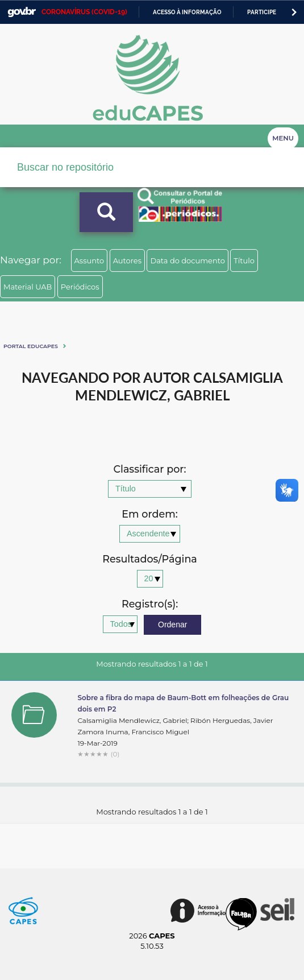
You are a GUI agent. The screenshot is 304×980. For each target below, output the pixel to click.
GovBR (22, 12)
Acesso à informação (187, 12)
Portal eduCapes (31, 346)
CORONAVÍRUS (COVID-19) (84, 12)
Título (244, 260)
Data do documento (188, 260)
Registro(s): (150, 604)
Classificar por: (149, 470)
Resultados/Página (150, 559)
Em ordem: (149, 514)
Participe (262, 12)
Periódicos (80, 287)
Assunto (89, 260)
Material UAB (28, 287)
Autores (127, 260)
